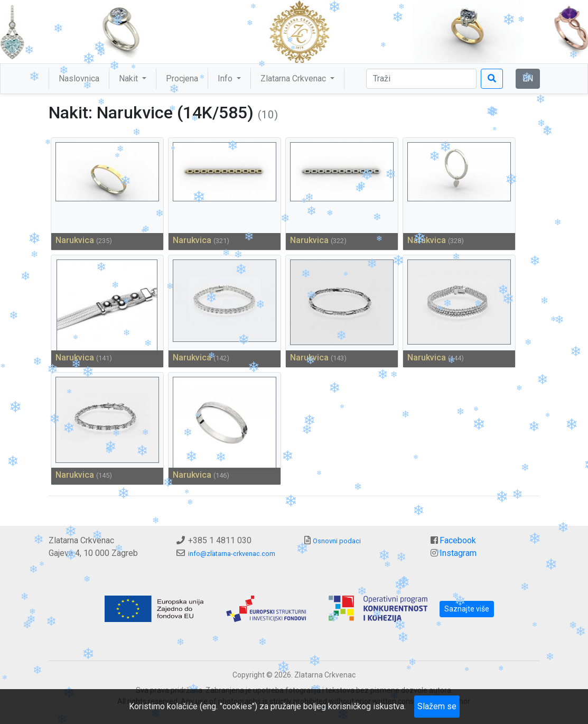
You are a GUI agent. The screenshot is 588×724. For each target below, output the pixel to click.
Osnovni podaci (337, 541)
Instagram (458, 553)
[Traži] (421, 79)
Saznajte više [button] (467, 609)
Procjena (182, 78)
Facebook (458, 540)
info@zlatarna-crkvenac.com (232, 554)
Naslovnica (79, 78)
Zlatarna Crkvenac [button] (294, 78)
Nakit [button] (129, 78)
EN (528, 78)
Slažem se (437, 706)
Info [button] (226, 78)
